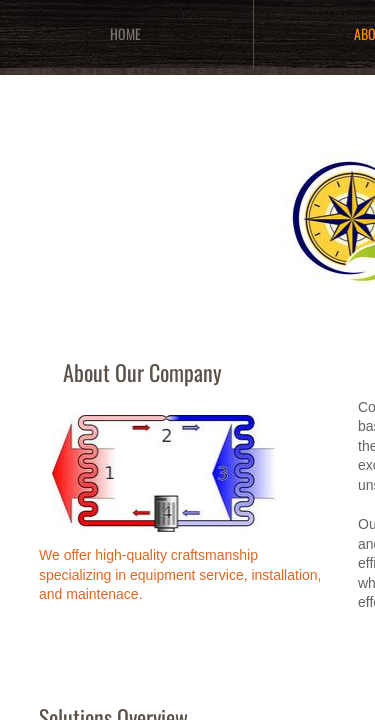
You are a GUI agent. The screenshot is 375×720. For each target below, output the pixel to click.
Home (125, 33)
